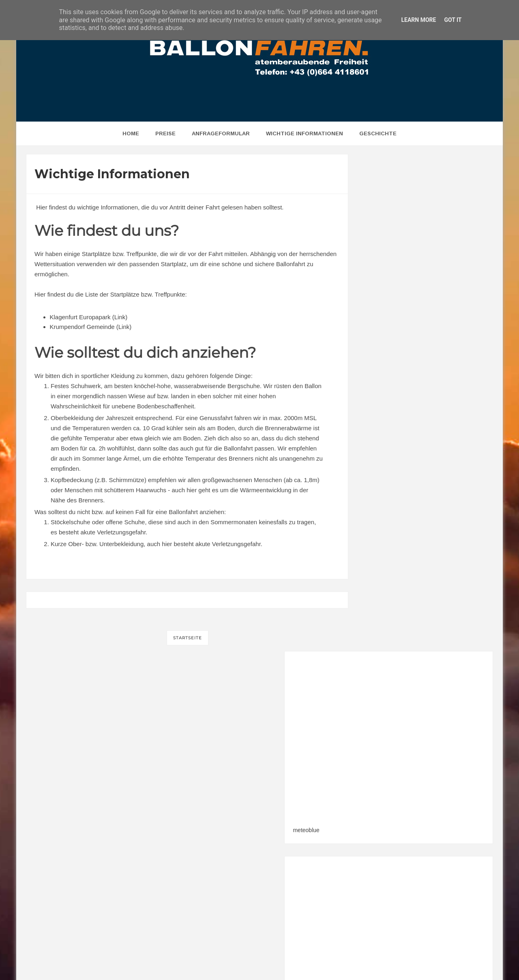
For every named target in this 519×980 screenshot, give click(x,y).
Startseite (188, 638)
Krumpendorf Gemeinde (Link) (91, 327)
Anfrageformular (221, 133)
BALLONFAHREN (240, 958)
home (131, 133)
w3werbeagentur (341, 958)
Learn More (418, 20)
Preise (165, 133)
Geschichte (378, 133)
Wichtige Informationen (305, 133)
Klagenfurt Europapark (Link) (89, 317)
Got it (453, 20)
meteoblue (379, 333)
